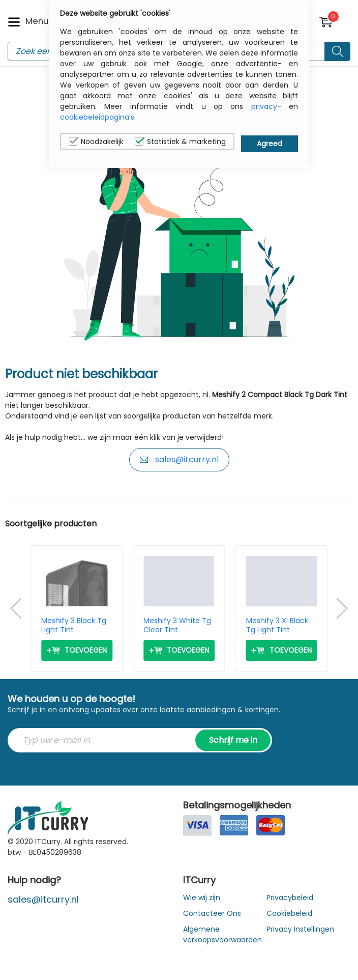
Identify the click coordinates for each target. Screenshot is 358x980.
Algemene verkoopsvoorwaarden (222, 934)
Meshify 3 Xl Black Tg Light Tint (277, 625)
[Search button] (338, 51)
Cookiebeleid (289, 913)
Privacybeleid (290, 898)
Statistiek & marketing (180, 142)
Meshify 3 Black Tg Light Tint (74, 625)
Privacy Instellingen (300, 929)
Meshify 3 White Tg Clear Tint (177, 625)
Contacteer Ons (212, 913)
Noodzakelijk (96, 142)
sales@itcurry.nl (179, 459)
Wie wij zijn (202, 898)
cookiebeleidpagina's (97, 117)
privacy (264, 106)
